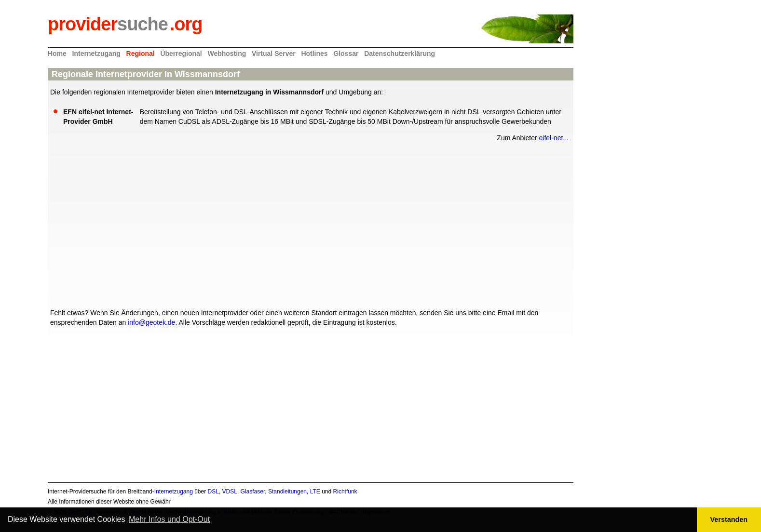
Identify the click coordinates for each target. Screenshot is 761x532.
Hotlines (314, 53)
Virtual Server (274, 53)
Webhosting (227, 53)
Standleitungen (287, 492)
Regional (141, 53)
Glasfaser (253, 492)
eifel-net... (554, 138)
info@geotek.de (151, 322)
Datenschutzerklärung (400, 53)
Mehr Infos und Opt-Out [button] (169, 519)
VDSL (230, 492)
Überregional (181, 53)
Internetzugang (96, 53)
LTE (315, 492)
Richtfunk (345, 492)
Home (57, 53)
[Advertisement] (311, 224)
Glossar (346, 53)
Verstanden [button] (729, 519)
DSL (213, 492)
